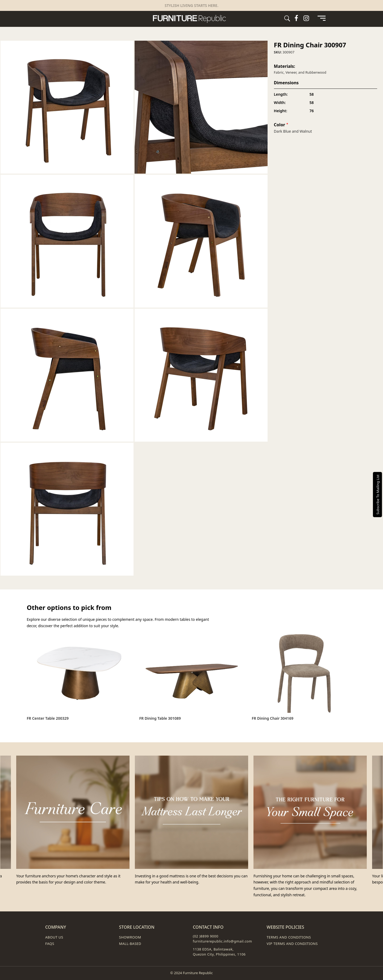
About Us (54, 937)
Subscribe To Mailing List (378, 495)
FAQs (50, 944)
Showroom (130, 937)
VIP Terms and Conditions (292, 944)
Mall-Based (130, 944)
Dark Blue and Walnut (293, 131)
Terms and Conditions (289, 937)
